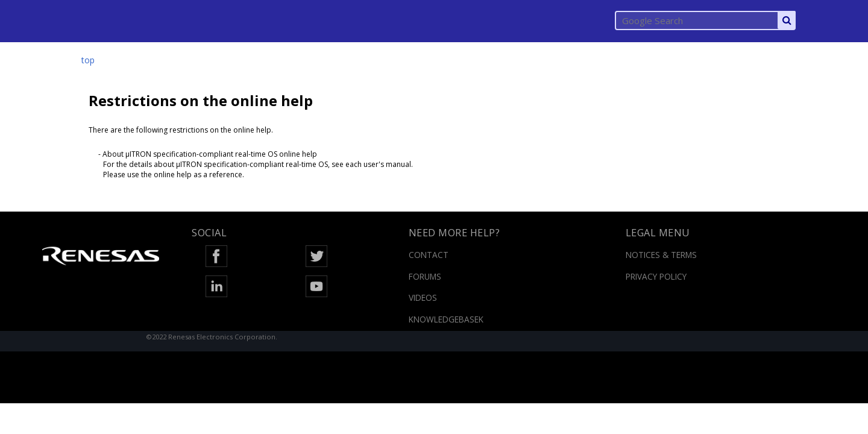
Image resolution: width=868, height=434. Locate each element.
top (88, 60)
